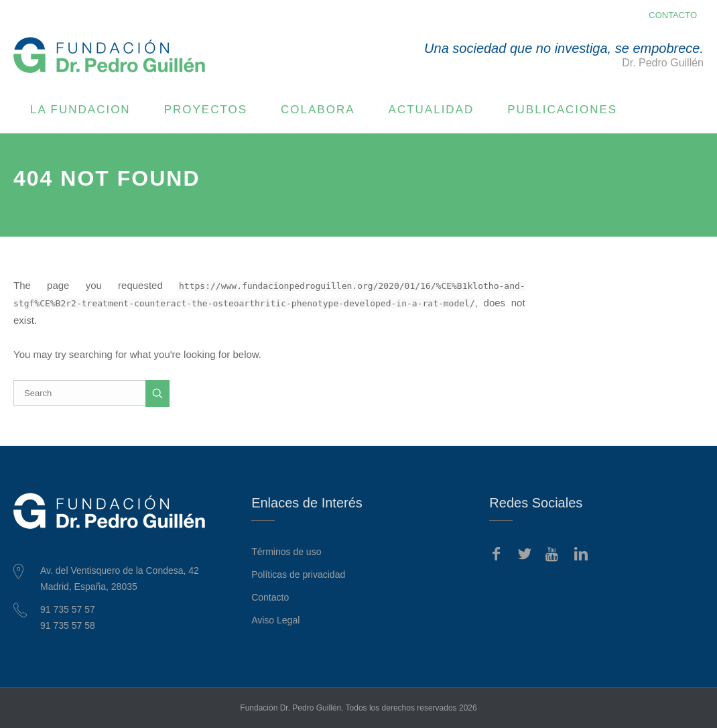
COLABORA (318, 110)
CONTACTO (673, 15)
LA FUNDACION (80, 110)
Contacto (270, 597)
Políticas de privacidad (298, 574)
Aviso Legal (275, 620)
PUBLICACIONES (562, 110)
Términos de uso (286, 552)
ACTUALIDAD (432, 110)
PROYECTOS (206, 110)
